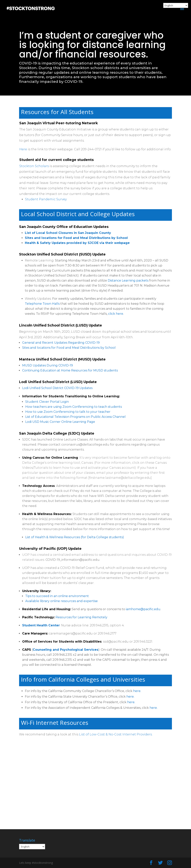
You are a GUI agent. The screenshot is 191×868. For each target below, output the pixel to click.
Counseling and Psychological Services (66, 650)
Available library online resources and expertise (61, 601)
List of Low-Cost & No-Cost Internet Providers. (116, 734)
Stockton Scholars (34, 166)
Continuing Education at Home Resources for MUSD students (70, 370)
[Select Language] (32, 847)
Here (23, 149)
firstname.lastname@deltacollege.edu (120, 478)
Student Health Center (41, 625)
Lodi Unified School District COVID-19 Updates (57, 388)
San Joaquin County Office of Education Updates (64, 227)
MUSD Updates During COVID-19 (48, 365)
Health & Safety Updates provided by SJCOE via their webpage (77, 243)
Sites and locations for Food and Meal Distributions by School (76, 238)
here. (137, 691)
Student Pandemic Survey (46, 199)
